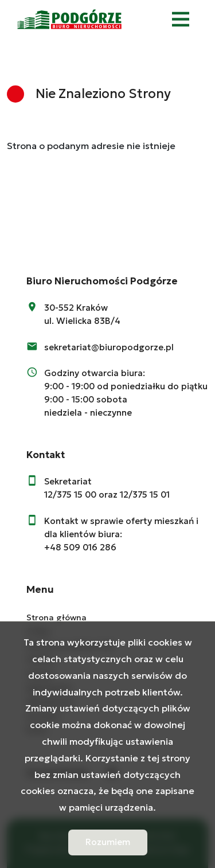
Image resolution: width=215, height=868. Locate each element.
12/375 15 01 (145, 494)
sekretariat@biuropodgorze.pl (109, 347)
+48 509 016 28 (77, 547)
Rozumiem (108, 842)
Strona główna (56, 617)
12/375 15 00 (70, 494)
